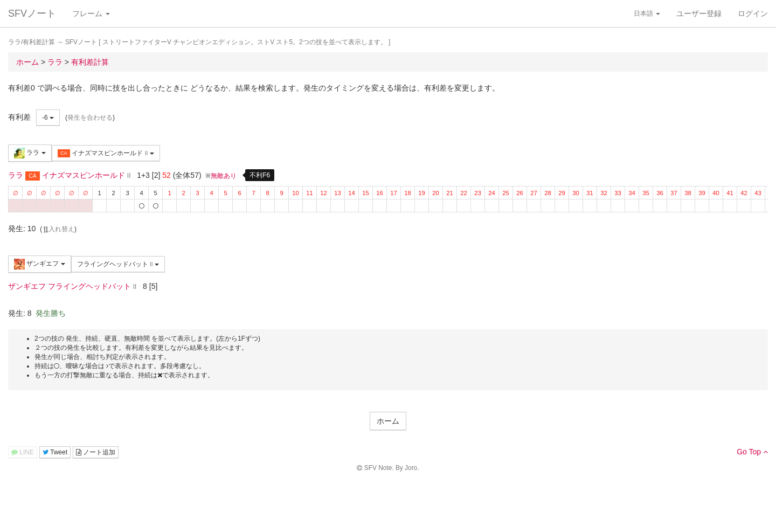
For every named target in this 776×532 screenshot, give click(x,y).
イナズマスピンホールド (106, 153)
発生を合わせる (90, 118)
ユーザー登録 (699, 13)
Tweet (55, 452)
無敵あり (224, 176)
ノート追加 (96, 452)
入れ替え (58, 229)
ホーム (388, 421)
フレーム (91, 13)
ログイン (753, 13)
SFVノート (32, 13)
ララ (30, 153)
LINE (23, 452)
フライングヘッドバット (118, 264)
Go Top (752, 452)
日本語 (647, 13)
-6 (48, 118)
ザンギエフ (40, 264)
